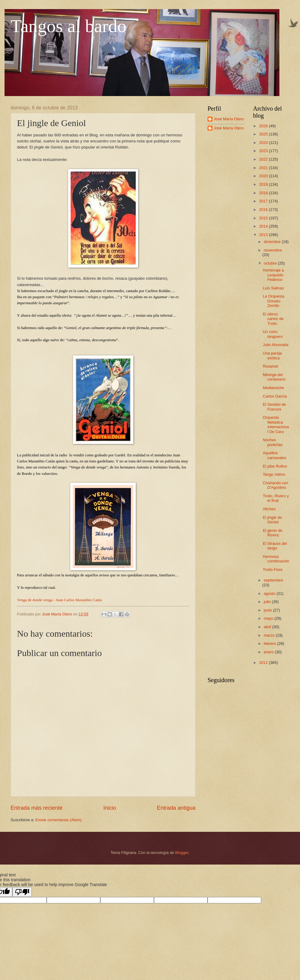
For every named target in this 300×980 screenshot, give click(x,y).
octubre (271, 263)
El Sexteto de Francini (274, 407)
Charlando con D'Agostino (275, 485)
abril (268, 627)
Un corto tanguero (273, 334)
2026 (264, 126)
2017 (264, 201)
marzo (270, 635)
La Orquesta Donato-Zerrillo (273, 301)
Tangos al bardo (68, 26)
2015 (264, 218)
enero (269, 652)
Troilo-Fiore (273, 570)
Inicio (110, 808)
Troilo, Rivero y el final (276, 498)
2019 (264, 184)
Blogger (182, 853)
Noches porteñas (273, 442)
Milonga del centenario (274, 377)
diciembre (273, 242)
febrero (270, 643)
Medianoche (273, 388)
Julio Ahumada (275, 345)
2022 (264, 159)
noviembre (273, 250)
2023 (264, 151)
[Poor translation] (22, 892)
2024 (264, 143)
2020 (264, 176)
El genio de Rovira (272, 533)
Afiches (269, 509)
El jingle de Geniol (272, 520)
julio (268, 602)
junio (268, 610)
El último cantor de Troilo (273, 319)
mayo (269, 618)
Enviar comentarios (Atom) (58, 820)
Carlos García (275, 396)
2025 (264, 134)
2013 (264, 235)
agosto (270, 593)
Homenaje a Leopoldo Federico (273, 275)
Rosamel (270, 366)
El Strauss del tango (275, 546)
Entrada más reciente (37, 808)
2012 (264, 663)
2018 (264, 193)
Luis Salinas (273, 288)
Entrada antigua (176, 808)
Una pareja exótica (272, 355)
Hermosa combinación (276, 559)
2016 (264, 210)
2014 (264, 226)
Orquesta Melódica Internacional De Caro (276, 424)
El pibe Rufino (275, 466)
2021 (264, 168)
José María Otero (229, 119)
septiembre (273, 580)
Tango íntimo (274, 474)
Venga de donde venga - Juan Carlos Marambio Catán (59, 600)
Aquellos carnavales (274, 455)
